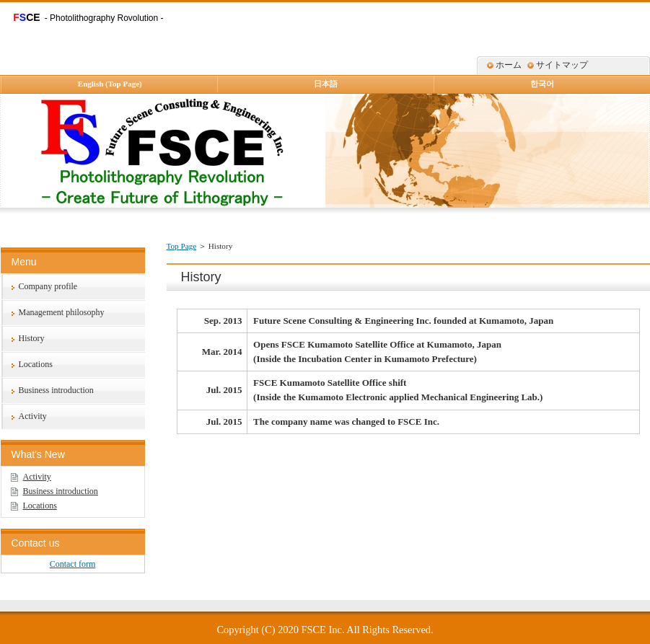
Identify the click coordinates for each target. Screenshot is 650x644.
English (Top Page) (110, 84)
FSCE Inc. (323, 630)
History (32, 338)
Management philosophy (62, 312)
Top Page (182, 246)
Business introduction (56, 390)
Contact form (73, 564)
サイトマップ (562, 65)
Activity (33, 416)
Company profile (48, 286)
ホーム (509, 65)
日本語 (326, 84)
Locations (36, 364)
